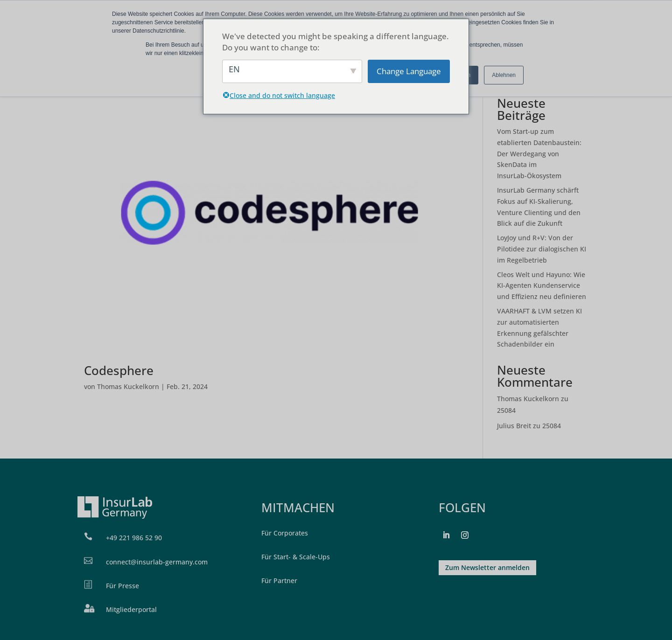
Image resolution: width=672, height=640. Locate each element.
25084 (506, 410)
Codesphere (119, 370)
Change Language (409, 71)
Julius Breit (514, 426)
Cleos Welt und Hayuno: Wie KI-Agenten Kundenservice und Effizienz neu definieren (542, 286)
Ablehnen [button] (504, 75)
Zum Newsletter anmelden (487, 567)
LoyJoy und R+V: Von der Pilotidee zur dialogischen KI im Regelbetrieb (542, 249)
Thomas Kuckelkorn (128, 386)
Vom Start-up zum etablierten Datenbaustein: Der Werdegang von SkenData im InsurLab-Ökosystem (539, 153)
